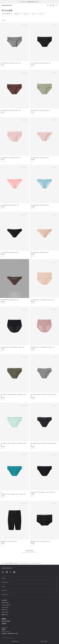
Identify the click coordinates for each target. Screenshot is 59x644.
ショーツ (33, 14)
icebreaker (17, 14)
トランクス (25, 14)
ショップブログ (5, 612)
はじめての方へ (5, 603)
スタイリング (5, 610)
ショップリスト (5, 607)
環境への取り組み (7, 621)
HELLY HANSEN (6, 14)
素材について (5, 615)
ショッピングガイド (6, 605)
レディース (41, 14)
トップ (2, 563)
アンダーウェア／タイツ (25, 563)
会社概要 (4, 624)
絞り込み (15, 641)
